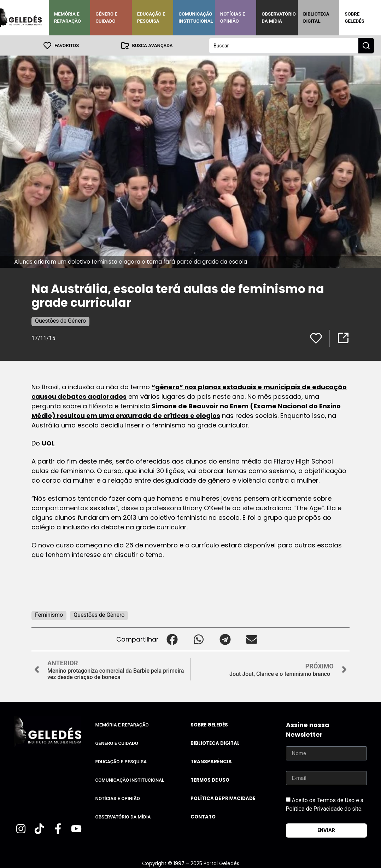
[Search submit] (366, 45)
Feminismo (49, 614)
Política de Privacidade (223, 798)
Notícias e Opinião (233, 18)
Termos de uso (210, 780)
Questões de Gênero (60, 320)
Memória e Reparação (68, 18)
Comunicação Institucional (196, 18)
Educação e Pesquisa (151, 18)
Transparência (211, 761)
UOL (48, 443)
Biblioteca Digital (316, 18)
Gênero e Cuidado (106, 18)
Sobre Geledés (354, 18)
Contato (203, 817)
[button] (172, 639)
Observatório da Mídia (279, 18)
